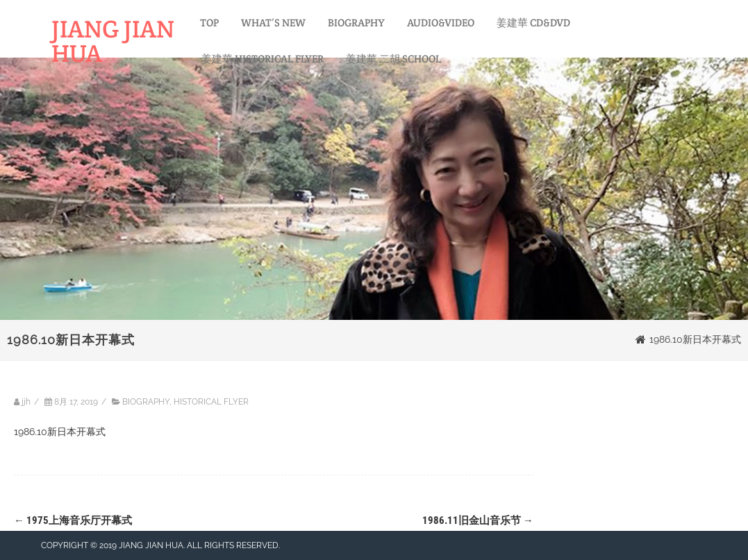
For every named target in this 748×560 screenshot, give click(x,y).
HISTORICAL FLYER (211, 402)
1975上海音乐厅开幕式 (73, 520)
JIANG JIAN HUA (113, 41)
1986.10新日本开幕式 (60, 432)
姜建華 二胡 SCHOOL (393, 59)
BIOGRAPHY (356, 23)
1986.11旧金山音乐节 (478, 520)
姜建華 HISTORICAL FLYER (263, 59)
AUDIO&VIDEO (441, 23)
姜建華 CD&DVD (533, 23)
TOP (209, 23)
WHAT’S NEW (273, 23)
